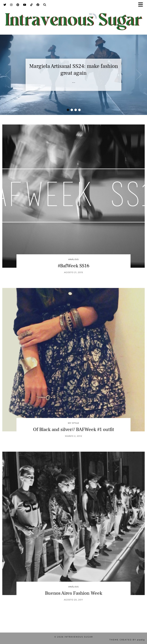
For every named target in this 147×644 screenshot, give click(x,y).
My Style (73, 423)
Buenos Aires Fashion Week (74, 593)
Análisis (73, 259)
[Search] (45, 5)
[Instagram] (11, 5)
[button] (142, 5)
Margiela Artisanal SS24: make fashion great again (74, 70)
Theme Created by (127, 640)
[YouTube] (25, 5)
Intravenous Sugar (79, 637)
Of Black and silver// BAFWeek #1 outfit (74, 429)
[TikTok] (31, 5)
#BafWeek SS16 (74, 266)
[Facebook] (38, 5)
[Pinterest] (18, 5)
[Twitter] (5, 5)
